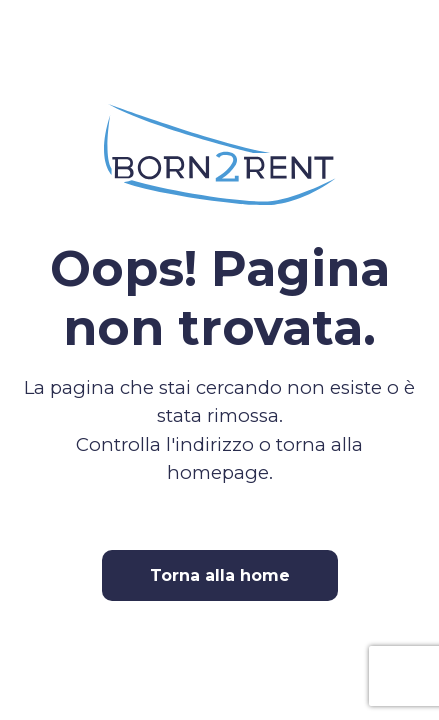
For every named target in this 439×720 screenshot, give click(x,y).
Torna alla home (220, 575)
